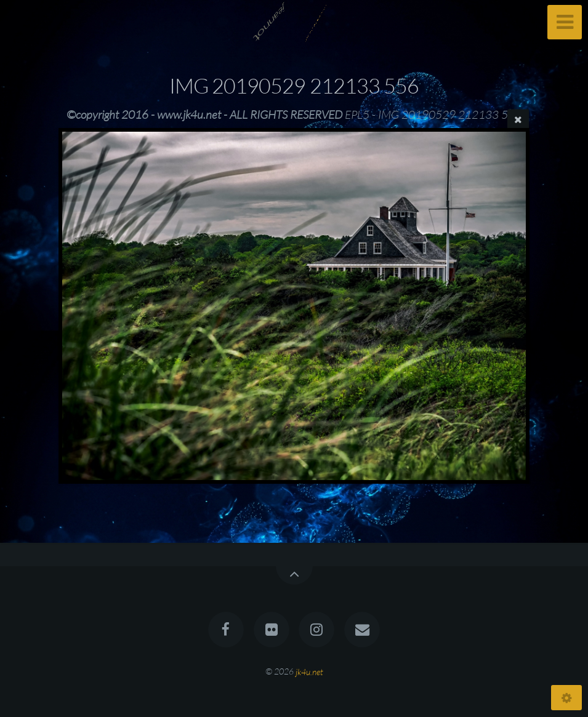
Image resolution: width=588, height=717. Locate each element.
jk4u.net (309, 671)
